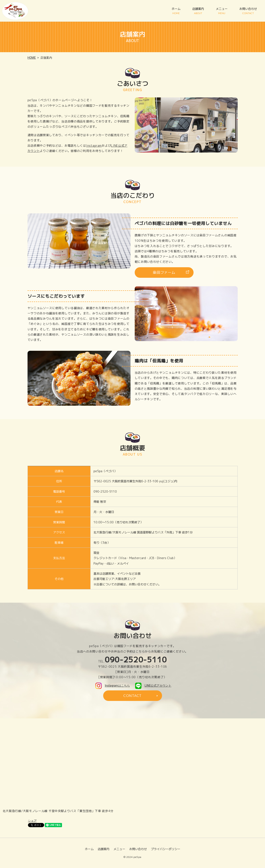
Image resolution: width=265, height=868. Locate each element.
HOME (32, 58)
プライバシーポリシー (166, 849)
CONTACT (132, 696)
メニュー (222, 11)
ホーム (176, 11)
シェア (32, 821)
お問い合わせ (248, 11)
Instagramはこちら (113, 686)
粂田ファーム (164, 273)
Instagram (94, 146)
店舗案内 (198, 11)
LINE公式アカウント (153, 686)
